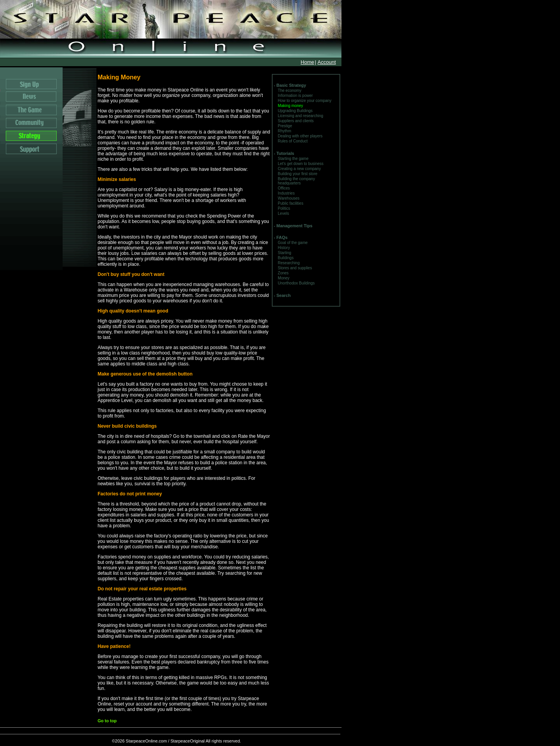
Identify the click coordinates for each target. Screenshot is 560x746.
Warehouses (289, 198)
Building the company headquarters (296, 181)
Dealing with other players (300, 136)
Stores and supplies (295, 268)
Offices (284, 188)
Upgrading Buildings (295, 111)
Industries (286, 193)
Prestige (285, 126)
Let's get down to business (301, 164)
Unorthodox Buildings (296, 283)
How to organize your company (304, 101)
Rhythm (284, 131)
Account (327, 62)
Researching (289, 263)
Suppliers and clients (296, 121)
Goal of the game (293, 243)
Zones (283, 273)
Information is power (295, 96)
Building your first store (297, 174)
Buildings (286, 258)
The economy (290, 90)
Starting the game (293, 159)
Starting (284, 253)
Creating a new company (299, 169)
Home (307, 62)
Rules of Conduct (293, 141)
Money (283, 278)
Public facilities (290, 203)
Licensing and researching (300, 116)
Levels (283, 213)
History (284, 248)
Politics (284, 208)
